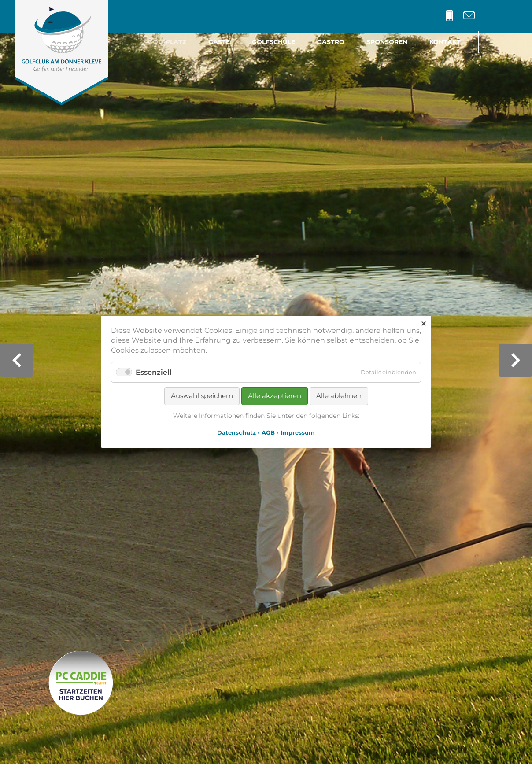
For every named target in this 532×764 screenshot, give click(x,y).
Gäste (219, 42)
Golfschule (273, 42)
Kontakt (445, 42)
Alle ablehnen (339, 396)
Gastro (331, 42)
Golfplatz (167, 42)
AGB (268, 433)
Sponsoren (387, 42)
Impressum (298, 433)
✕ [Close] (423, 324)
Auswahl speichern (202, 396)
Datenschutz (236, 433)
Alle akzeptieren (275, 396)
